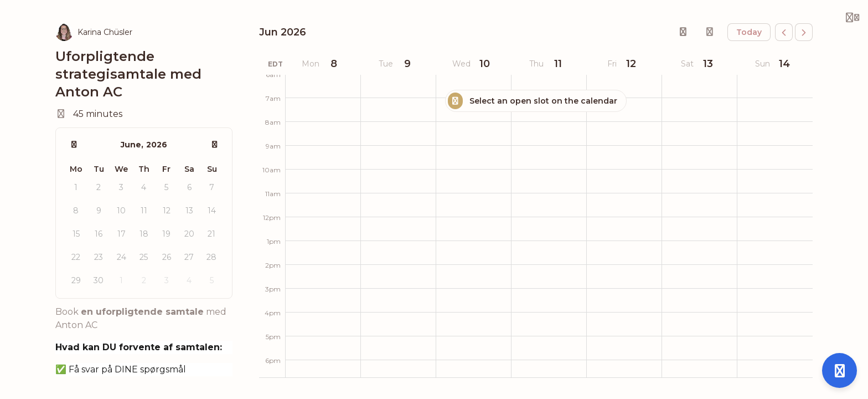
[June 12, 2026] (624, 64)
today (749, 32)
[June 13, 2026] (699, 64)
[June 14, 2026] (775, 64)
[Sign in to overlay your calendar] (710, 32)
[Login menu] (852, 18)
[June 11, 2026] (549, 64)
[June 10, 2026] (474, 64)
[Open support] (839, 370)
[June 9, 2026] (398, 64)
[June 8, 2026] (323, 64)
